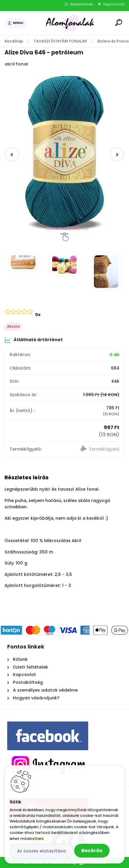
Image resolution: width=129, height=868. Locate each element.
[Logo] (70, 23)
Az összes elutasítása (41, 851)
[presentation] (12, 154)
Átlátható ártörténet (34, 340)
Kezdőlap (14, 41)
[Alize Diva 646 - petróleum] (64, 154)
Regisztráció (114, 4)
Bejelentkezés (82, 4)
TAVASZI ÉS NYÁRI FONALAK (60, 41)
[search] (119, 23)
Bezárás (92, 851)
